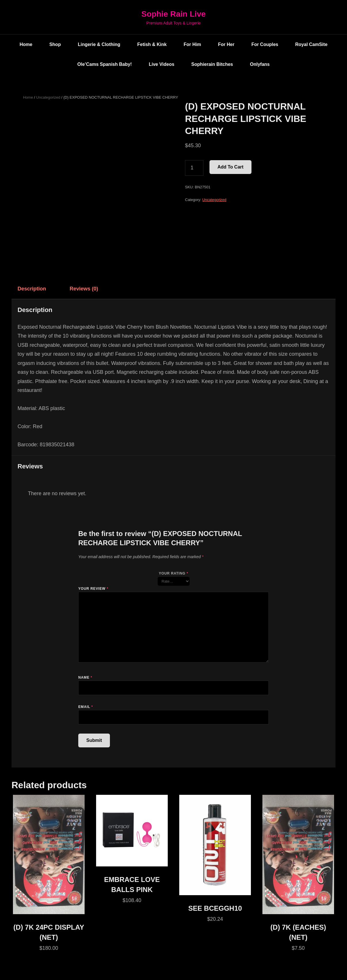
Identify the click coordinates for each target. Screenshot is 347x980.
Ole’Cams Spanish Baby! (105, 64)
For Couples (265, 44)
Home (26, 44)
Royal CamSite (311, 44)
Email (86, 707)
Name (85, 677)
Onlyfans (260, 64)
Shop (55, 44)
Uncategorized (48, 97)
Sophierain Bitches (212, 64)
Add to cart (230, 167)
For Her (226, 44)
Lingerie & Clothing (99, 44)
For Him (192, 44)
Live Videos (162, 64)
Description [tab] (32, 289)
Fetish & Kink (152, 44)
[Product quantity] (194, 168)
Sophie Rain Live (173, 14)
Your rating (173, 573)
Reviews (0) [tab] (84, 289)
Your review (93, 589)
